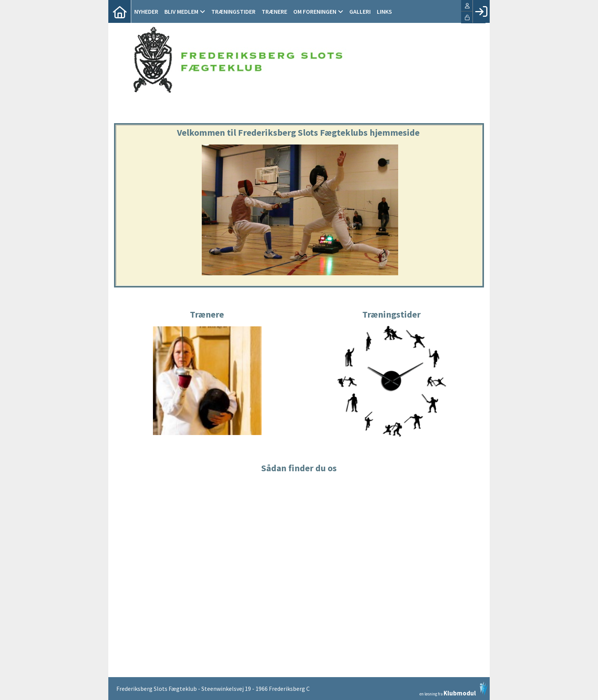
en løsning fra (454, 689)
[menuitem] (120, 11)
